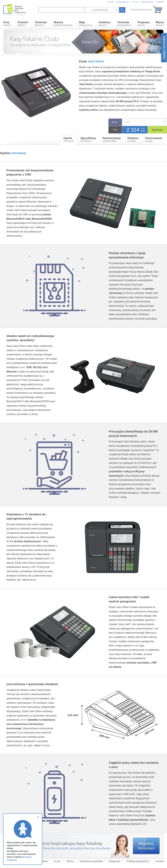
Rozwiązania (123, 2)
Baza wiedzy (147, 2)
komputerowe (124, 24)
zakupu (154, 140)
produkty (133, 140)
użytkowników (112, 140)
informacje (69, 140)
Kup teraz (157, 130)
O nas (135, 2)
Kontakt (160, 2)
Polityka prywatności (138, 861)
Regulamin (115, 861)
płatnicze (41, 24)
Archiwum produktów (91, 861)
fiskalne (7, 24)
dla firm (144, 24)
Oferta (110, 2)
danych (105, 24)
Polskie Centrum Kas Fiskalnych (15, 10)
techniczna (88, 140)
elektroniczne (85, 24)
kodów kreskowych (63, 24)
